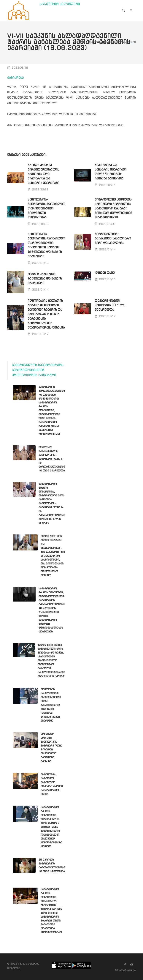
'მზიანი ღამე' (105, 273)
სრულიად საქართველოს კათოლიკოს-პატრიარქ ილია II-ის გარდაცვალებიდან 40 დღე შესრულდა (52, 459)
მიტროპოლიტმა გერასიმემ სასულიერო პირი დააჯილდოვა (113, 239)
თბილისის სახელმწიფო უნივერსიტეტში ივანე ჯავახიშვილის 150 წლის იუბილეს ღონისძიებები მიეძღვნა (51, 705)
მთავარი (79, 42)
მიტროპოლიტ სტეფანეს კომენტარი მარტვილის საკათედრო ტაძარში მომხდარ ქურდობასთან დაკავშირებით (113, 209)
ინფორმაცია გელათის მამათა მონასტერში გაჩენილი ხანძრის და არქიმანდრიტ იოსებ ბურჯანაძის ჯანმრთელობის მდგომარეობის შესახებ (46, 314)
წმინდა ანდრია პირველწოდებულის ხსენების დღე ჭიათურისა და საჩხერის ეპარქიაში (44, 174)
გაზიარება (15, 78)
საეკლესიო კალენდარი (60, 4)
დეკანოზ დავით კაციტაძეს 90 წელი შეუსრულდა (110, 305)
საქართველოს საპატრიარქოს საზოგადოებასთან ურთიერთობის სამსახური (38, 370)
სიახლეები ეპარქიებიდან (106, 42)
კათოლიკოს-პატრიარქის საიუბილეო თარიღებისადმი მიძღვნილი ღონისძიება (46, 209)
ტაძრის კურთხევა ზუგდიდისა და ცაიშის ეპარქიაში (45, 279)
